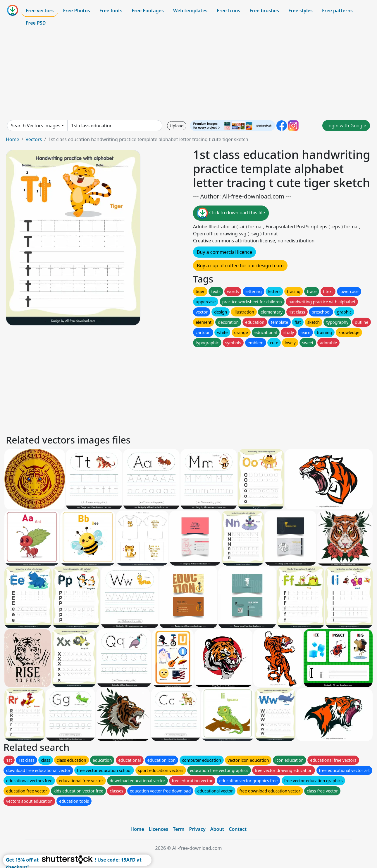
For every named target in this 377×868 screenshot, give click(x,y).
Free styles (301, 11)
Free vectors (40, 11)
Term (179, 829)
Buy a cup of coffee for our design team (240, 266)
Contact (238, 829)
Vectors (34, 139)
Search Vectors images (36, 126)
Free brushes (264, 11)
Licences (159, 829)
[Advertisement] (189, 74)
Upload (177, 126)
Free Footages (148, 11)
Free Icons (228, 11)
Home (13, 139)
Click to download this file (231, 213)
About (217, 829)
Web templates (190, 11)
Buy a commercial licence (224, 252)
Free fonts (111, 11)
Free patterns (337, 11)
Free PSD (36, 23)
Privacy (197, 829)
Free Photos (76, 11)
